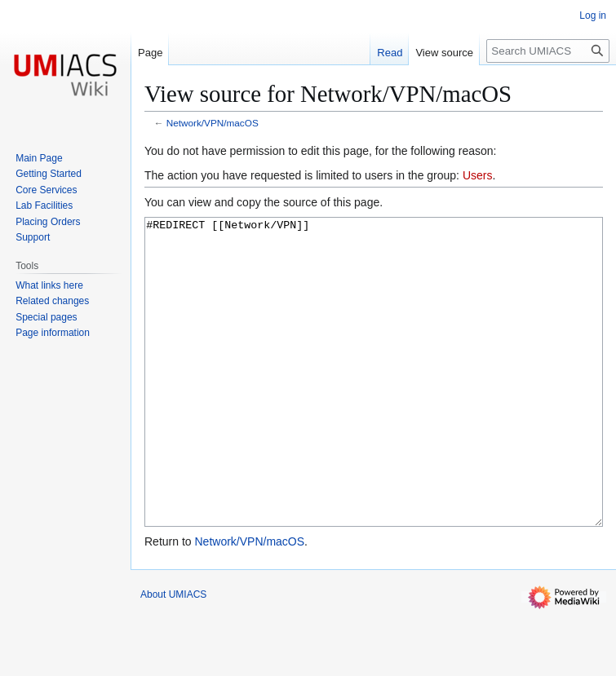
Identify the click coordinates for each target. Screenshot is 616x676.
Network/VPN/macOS (213, 123)
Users (478, 175)
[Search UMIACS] (548, 51)
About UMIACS (173, 656)
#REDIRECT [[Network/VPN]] (374, 402)
